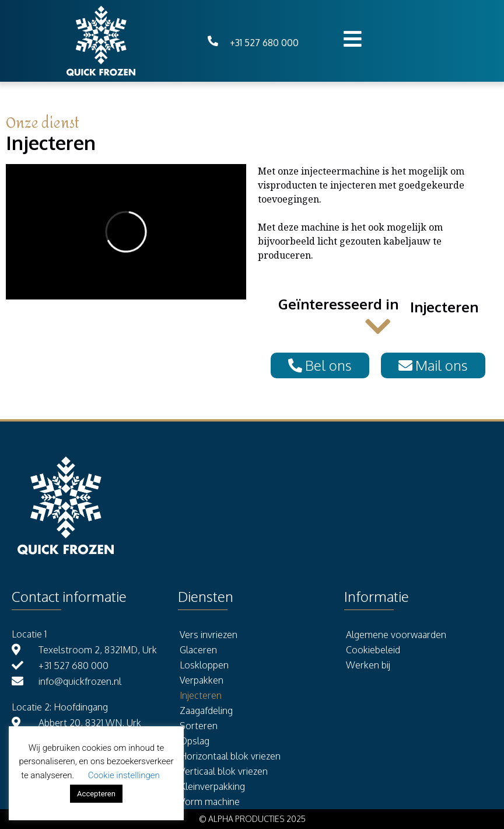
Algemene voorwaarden (396, 635)
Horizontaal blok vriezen (230, 756)
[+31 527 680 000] (213, 41)
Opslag (195, 741)
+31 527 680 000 (264, 43)
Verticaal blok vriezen (224, 771)
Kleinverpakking (212, 786)
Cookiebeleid (373, 650)
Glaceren (198, 650)
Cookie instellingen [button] (124, 775)
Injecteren (201, 695)
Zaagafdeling (206, 710)
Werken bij (368, 665)
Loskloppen (204, 665)
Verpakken (202, 680)
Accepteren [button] (96, 794)
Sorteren (199, 726)
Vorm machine (210, 802)
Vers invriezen (209, 635)
